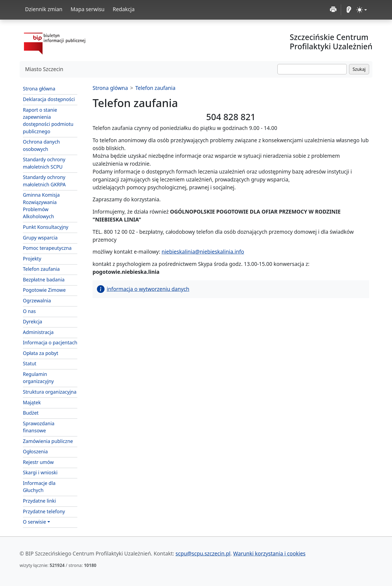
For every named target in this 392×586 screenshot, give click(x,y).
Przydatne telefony (44, 511)
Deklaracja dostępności (49, 99)
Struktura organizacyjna (50, 392)
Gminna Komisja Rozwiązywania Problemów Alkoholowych (41, 206)
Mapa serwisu (88, 9)
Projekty (32, 259)
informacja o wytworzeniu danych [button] (143, 289)
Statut (30, 363)
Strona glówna (110, 88)
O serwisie (34, 522)
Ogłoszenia (35, 451)
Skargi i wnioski (40, 472)
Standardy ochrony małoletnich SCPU (44, 163)
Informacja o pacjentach (50, 342)
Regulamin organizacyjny (38, 378)
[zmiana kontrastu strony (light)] (362, 10)
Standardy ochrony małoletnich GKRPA (44, 181)
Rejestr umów (38, 462)
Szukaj (359, 69)
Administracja (38, 332)
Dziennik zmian (44, 9)
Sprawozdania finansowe (39, 427)
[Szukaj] (312, 69)
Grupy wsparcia (40, 238)
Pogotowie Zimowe (44, 290)
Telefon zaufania (41, 269)
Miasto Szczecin (44, 69)
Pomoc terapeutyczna (47, 248)
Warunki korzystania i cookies (269, 553)
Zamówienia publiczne (48, 441)
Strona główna (39, 89)
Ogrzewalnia (37, 300)
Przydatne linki (39, 501)
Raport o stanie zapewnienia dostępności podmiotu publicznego (48, 121)
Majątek (32, 402)
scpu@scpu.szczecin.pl (203, 553)
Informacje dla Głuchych (39, 487)
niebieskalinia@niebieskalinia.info (203, 252)
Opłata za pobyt (41, 353)
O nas (29, 311)
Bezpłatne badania (44, 280)
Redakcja (124, 9)
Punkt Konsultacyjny (46, 227)
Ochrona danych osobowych (41, 145)
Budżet (31, 413)
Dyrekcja (33, 321)
